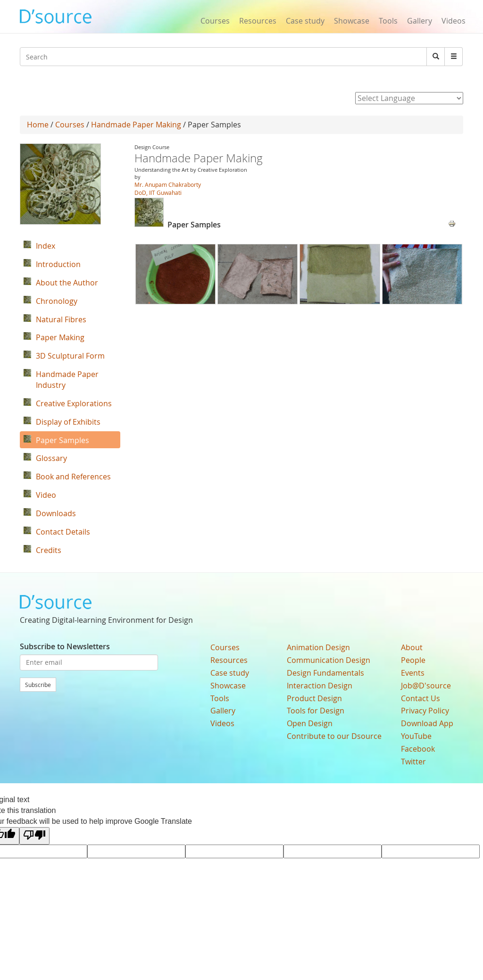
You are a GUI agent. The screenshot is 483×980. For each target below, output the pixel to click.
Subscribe (38, 685)
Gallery (420, 21)
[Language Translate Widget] (409, 98)
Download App (427, 723)
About (412, 647)
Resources (258, 21)
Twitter (413, 762)
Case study (305, 21)
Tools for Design (316, 711)
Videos (454, 21)
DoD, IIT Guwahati (158, 193)
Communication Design (329, 660)
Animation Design (318, 647)
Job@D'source (426, 686)
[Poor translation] (34, 836)
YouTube (416, 736)
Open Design (310, 723)
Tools (388, 21)
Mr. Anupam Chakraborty (168, 184)
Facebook (418, 749)
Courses (215, 21)
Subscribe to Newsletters (65, 646)
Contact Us (421, 698)
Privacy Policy (425, 711)
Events (413, 673)
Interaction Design (320, 686)
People (413, 660)
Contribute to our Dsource (334, 736)
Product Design (314, 698)
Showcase (352, 21)
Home (38, 125)
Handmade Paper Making (136, 125)
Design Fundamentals (325, 673)
